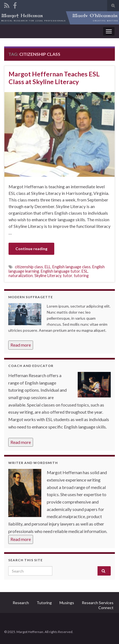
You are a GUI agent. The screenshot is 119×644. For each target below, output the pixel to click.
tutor (67, 276)
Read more (21, 345)
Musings (67, 603)
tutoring (81, 276)
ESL (85, 271)
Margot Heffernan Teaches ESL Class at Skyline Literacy (54, 78)
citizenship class (29, 267)
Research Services (98, 603)
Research (21, 603)
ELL (48, 267)
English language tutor (60, 271)
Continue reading (31, 249)
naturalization (21, 276)
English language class (71, 267)
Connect (106, 608)
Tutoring (44, 603)
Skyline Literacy (48, 276)
